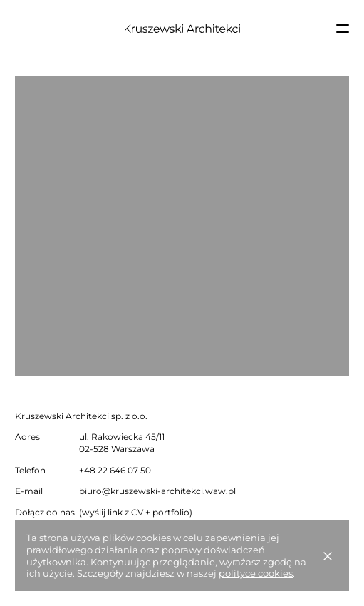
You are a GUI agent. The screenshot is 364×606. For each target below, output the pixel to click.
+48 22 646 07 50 (115, 470)
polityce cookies (256, 573)
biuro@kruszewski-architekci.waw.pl (157, 491)
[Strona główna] (182, 29)
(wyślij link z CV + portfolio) (136, 512)
